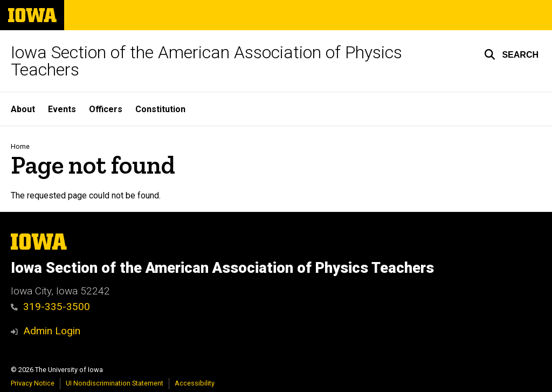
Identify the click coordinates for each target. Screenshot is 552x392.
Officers (106, 109)
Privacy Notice (33, 383)
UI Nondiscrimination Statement (115, 383)
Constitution (160, 109)
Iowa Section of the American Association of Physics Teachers (206, 61)
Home (20, 146)
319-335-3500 (50, 307)
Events (62, 109)
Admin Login (52, 331)
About (23, 109)
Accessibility (195, 383)
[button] (511, 54)
